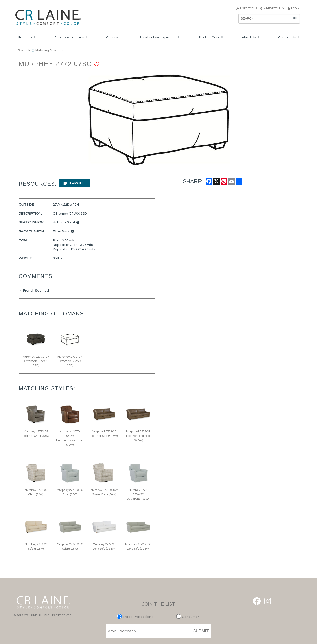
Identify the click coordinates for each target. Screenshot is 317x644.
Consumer (188, 617)
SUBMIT (201, 631)
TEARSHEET (75, 183)
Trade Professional (136, 617)
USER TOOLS (247, 9)
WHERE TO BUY (274, 9)
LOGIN (294, 9)
